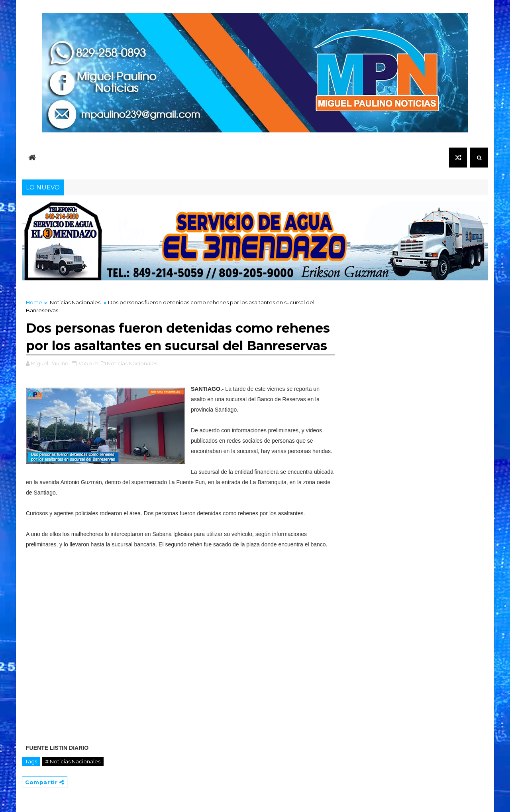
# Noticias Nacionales (73, 761)
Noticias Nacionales (75, 302)
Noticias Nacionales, (133, 363)
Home (34, 302)
